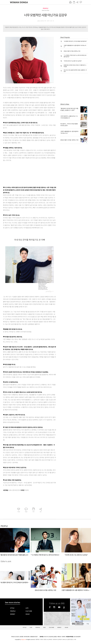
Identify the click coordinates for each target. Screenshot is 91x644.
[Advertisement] (26, 174)
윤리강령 (21, 637)
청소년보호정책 (77, 637)
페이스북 (50, 607)
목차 (78, 624)
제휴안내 (59, 637)
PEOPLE (46, 8)
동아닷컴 (42, 637)
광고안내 (17, 637)
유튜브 (59, 607)
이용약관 (64, 637)
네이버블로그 (64, 607)
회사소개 (46, 637)
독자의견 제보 (27, 637)
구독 (83, 624)
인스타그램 (54, 607)
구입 (88, 624)
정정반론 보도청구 (34, 637)
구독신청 (13, 637)
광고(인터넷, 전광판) (53, 637)
